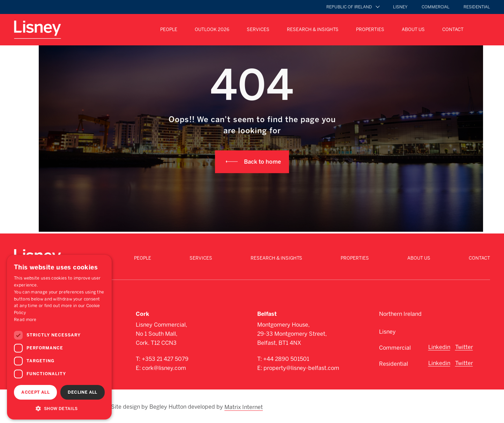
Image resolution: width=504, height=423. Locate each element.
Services (258, 29)
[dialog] (59, 337)
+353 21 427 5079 (165, 359)
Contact (453, 29)
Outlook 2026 (212, 29)
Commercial (436, 7)
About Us (413, 29)
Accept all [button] (35, 392)
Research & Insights (313, 29)
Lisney (400, 7)
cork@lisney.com (164, 368)
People (169, 29)
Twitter (464, 347)
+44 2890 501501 (286, 359)
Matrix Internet (244, 406)
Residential (477, 7)
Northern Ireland (400, 314)
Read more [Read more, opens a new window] (25, 320)
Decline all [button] (82, 392)
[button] (59, 408)
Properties (370, 29)
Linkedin (439, 347)
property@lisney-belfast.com (301, 368)
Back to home (262, 162)
